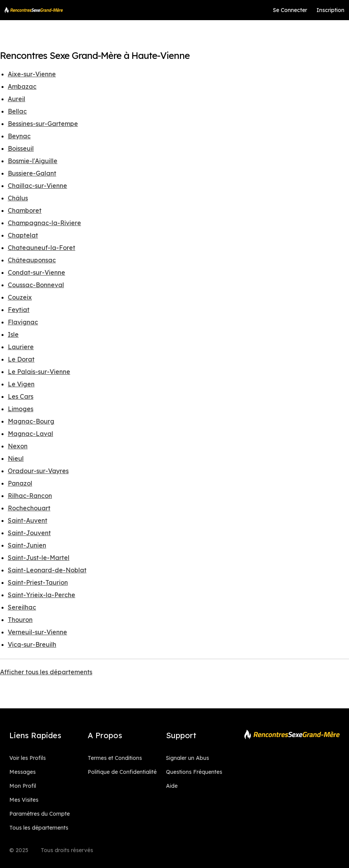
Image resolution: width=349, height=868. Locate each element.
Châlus (18, 198)
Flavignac (23, 322)
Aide (172, 786)
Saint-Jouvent (29, 533)
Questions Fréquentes (194, 772)
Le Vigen (21, 384)
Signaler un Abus (187, 758)
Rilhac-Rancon (30, 496)
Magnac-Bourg (31, 421)
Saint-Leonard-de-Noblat (47, 570)
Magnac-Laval (30, 434)
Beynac (19, 136)
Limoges (21, 409)
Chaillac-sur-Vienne (37, 186)
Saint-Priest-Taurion (38, 582)
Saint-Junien (27, 545)
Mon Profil (23, 786)
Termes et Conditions (115, 758)
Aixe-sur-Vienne (32, 74)
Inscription (330, 10)
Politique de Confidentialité (122, 772)
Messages (22, 772)
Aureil (16, 99)
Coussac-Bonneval (36, 285)
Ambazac (22, 86)
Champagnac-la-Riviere (44, 223)
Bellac (17, 111)
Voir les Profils (28, 758)
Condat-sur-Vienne (36, 272)
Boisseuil (21, 148)
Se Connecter (290, 10)
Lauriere (21, 347)
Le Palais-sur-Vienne (39, 372)
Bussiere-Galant (32, 173)
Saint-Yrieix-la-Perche (41, 595)
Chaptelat (23, 235)
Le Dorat (21, 359)
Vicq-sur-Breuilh (32, 644)
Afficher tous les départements (46, 672)
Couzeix (20, 297)
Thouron (20, 620)
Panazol (20, 483)
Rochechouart (29, 508)
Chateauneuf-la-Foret (41, 248)
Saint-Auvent (28, 520)
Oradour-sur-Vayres (38, 471)
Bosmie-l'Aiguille (33, 161)
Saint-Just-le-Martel (39, 558)
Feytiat (19, 310)
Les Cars (21, 396)
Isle (13, 334)
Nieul (16, 458)
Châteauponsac (32, 260)
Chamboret (25, 210)
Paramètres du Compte (40, 814)
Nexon (18, 446)
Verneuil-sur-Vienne (37, 632)
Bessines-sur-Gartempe (43, 124)
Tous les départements (39, 828)
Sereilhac (22, 607)
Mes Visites (24, 800)
